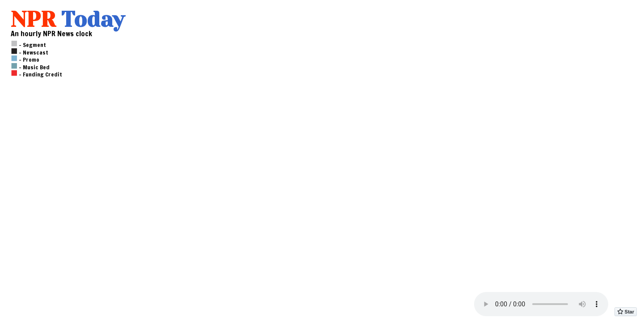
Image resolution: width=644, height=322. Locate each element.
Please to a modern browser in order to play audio (541, 304)
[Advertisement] (56, 185)
